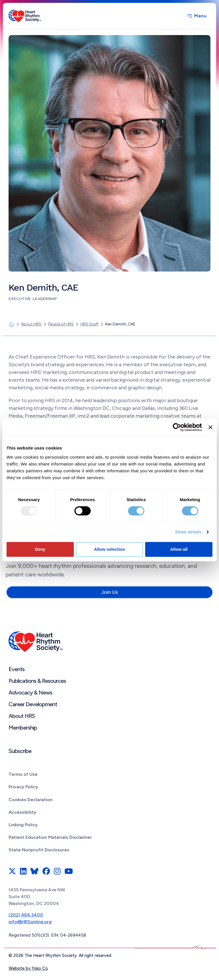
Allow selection (109, 549)
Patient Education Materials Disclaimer (50, 837)
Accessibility (22, 812)
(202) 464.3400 (26, 915)
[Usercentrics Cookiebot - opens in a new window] (177, 427)
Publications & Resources (37, 681)
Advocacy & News (30, 693)
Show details (188, 532)
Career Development (33, 704)
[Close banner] (210, 427)
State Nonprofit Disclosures (39, 850)
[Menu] (196, 16)
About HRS (22, 716)
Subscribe (20, 751)
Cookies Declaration (31, 800)
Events (17, 669)
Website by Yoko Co (28, 968)
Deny (40, 549)
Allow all (179, 549)
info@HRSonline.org (30, 922)
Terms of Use (23, 774)
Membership (23, 728)
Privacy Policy (23, 787)
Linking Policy (23, 825)
